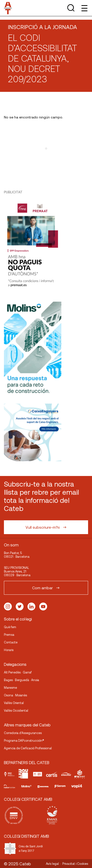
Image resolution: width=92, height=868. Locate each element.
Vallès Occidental (16, 710)
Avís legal (52, 864)
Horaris (9, 650)
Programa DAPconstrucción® (24, 740)
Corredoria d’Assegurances (23, 733)
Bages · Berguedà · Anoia (21, 680)
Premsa (9, 635)
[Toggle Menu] (84, 8)
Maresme (10, 688)
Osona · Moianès (15, 695)
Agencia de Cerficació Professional (28, 748)
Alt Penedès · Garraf (18, 672)
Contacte (11, 642)
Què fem (10, 627)
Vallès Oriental (14, 703)
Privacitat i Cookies (75, 864)
